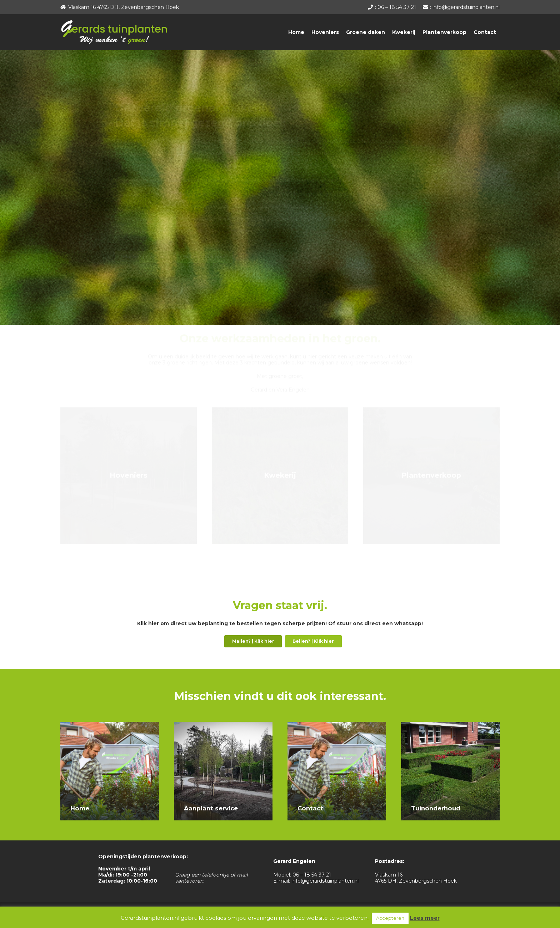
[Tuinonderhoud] (450, 725)
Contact (310, 808)
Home (80, 808)
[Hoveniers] (129, 483)
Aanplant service (211, 808)
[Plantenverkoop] (431, 483)
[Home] (110, 725)
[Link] (114, 32)
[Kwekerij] (280, 483)
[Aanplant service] (223, 725)
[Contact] (337, 725)
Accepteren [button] (390, 918)
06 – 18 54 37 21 (312, 875)
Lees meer (425, 918)
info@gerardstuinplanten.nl (325, 881)
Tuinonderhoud (436, 808)
